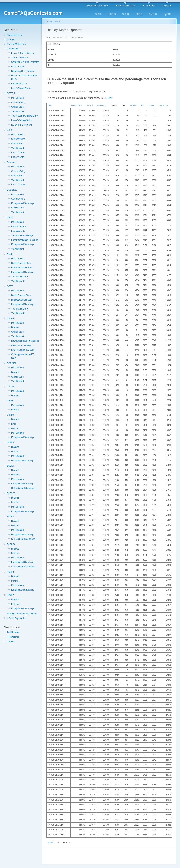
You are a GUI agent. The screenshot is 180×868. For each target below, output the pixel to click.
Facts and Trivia (19, 84)
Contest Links (14, 49)
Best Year (12, 162)
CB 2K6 (11, 415)
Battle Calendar (19, 227)
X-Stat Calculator (20, 58)
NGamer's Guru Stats (22, 125)
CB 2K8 (11, 386)
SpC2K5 (168, 14)
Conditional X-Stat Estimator (25, 62)
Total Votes (163, 105)
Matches (15, 428)
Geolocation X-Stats (21, 345)
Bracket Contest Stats (22, 268)
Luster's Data (18, 157)
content (10, 641)
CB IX (10, 218)
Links (14, 424)
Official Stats (17, 107)
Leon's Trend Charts (21, 88)
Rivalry (10, 254)
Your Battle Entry (19, 277)
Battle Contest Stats (21, 263)
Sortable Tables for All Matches (22, 614)
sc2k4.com (167, 6)
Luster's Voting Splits (21, 120)
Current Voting (18, 103)
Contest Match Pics (16, 44)
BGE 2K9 (11, 363)
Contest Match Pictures (97, 6)
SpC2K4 (153, 14)
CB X (9, 130)
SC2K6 (10, 442)
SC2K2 (99, 14)
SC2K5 (139, 14)
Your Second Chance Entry (24, 116)
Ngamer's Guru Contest (23, 71)
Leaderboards (18, 231)
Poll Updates (17, 98)
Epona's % (102, 105)
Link (110, 98)
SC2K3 (112, 14)
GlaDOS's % (77, 105)
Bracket (15, 327)
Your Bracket (17, 111)
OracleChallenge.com (125, 6)
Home (49, 21)
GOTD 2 (11, 93)
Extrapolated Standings (23, 203)
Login (49, 842)
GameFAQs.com (15, 35)
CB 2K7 (11, 401)
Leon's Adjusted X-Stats (23, 350)
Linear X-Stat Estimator (23, 53)
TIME (50, 105)
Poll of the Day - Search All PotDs (24, 77)
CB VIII (10, 318)
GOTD (10, 286)
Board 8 (11, 40)
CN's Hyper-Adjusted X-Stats (23, 356)
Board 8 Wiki (149, 6)
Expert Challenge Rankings (25, 240)
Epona (152, 105)
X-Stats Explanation (16, 618)
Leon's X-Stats (18, 152)
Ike (142, 105)
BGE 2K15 (12, 190)
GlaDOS (134, 105)
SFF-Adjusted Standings (23, 488)
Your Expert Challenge (22, 235)
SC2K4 (126, 14)
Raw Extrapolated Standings (25, 341)
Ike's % (90, 105)
